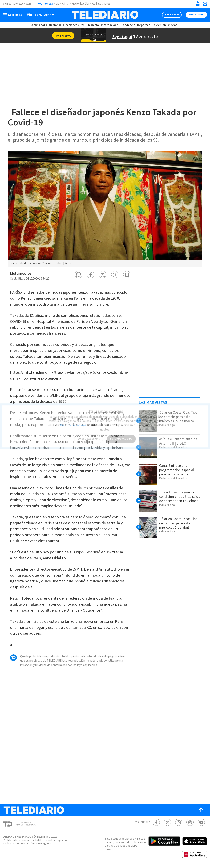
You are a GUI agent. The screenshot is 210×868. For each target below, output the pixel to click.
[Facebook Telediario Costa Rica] (156, 822)
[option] (105, 209)
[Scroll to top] (201, 810)
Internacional (110, 25)
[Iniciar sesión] (198, 3)
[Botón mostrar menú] (13, 15)
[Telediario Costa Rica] (105, 15)
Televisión (159, 25)
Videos (173, 25)
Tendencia (128, 25)
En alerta (93, 25)
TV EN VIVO (173, 15)
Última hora (39, 25)
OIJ (57, 4)
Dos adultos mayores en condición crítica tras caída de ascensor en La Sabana (180, 497)
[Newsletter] (205, 4)
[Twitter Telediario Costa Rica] (167, 822)
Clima (65, 4)
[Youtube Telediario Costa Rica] (201, 822)
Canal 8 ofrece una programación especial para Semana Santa (176, 470)
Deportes (144, 25)
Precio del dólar (80, 4)
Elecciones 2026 (74, 25)
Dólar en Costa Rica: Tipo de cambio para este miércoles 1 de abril (178, 523)
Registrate (196, 15)
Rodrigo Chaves (101, 4)
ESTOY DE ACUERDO (121, 436)
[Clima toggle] (39, 15)
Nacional (55, 25)
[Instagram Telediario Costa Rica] (179, 822)
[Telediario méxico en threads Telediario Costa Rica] (190, 822)
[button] (78, 275)
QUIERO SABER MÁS (89, 436)
